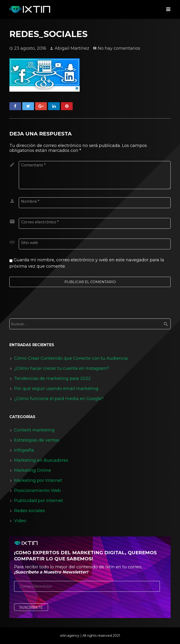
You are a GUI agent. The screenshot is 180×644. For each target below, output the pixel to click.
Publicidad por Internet (39, 501)
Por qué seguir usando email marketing (56, 389)
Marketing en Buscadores (41, 460)
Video (20, 521)
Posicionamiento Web (37, 490)
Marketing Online (33, 470)
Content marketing (34, 430)
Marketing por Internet (38, 480)
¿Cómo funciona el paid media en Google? (59, 399)
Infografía (24, 450)
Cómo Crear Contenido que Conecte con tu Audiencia (71, 358)
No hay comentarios (119, 48)
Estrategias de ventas (37, 440)
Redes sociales (30, 511)
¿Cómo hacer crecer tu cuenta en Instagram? (62, 368)
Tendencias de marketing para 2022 (52, 378)
